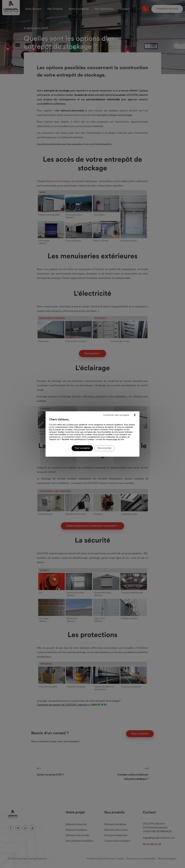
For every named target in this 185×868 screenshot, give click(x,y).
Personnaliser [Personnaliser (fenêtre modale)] (105, 448)
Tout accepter (82, 448)
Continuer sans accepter (116, 415)
